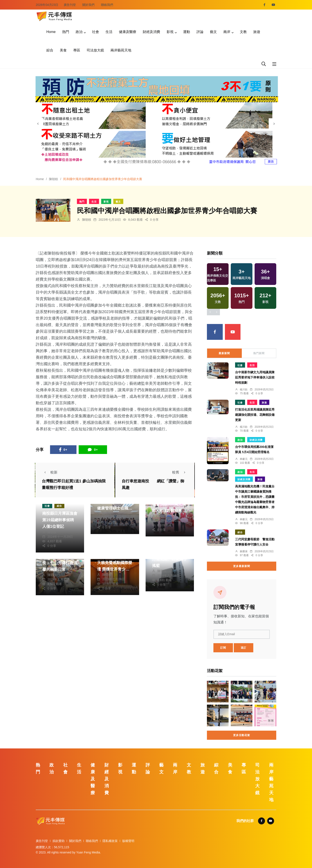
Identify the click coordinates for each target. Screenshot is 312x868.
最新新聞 (224, 353)
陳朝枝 (54, 179)
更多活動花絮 (242, 735)
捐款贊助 (58, 841)
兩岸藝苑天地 (121, 50)
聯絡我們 (107, 5)
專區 (77, 50)
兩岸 (227, 32)
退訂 (244, 648)
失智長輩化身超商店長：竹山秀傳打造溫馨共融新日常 (60, 563)
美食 (63, 50)
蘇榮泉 (244, 551)
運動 (187, 32)
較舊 (180, 472)
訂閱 (223, 648)
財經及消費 (151, 32)
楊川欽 (244, 390)
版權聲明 (128, 841)
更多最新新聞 (242, 566)
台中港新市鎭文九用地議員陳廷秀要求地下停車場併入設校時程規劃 (255, 378)
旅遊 (257, 32)
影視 (170, 32)
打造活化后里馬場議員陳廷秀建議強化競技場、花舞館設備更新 (255, 415)
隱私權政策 (110, 841)
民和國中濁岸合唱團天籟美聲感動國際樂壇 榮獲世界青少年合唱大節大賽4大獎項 (115, 569)
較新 (50, 472)
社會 (96, 32)
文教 (243, 32)
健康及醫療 (128, 32)
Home (51, 32)
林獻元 (244, 459)
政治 (79, 32)
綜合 (50, 50)
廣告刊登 (70, 5)
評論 (200, 32)
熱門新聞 (259, 353)
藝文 (213, 32)
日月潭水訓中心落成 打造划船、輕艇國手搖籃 (170, 559)
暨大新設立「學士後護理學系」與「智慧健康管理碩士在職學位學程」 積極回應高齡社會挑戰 (115, 508)
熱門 (66, 32)
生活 (109, 32)
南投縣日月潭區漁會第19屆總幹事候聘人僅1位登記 (60, 520)
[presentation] (38, 124)
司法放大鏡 (95, 50)
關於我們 (88, 5)
